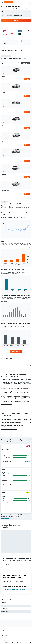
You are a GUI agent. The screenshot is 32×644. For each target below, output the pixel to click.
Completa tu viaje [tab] (20, 582)
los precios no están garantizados (8, 634)
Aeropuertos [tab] (5, 582)
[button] (2, 2)
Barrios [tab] (12, 582)
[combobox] (8, 9)
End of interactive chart (2, 234)
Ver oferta (27, 79)
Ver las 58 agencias (5, 519)
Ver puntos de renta (27, 461)
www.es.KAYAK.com (8, 623)
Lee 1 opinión (8, 473)
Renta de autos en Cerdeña (16, 624)
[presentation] (31, 440)
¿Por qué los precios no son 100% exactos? (17, 642)
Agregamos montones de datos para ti (17, 640)
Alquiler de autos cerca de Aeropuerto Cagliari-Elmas (14, 589)
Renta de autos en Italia (5, 624)
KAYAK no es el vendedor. (17, 638)
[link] (16, 351)
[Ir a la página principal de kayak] (8, 2)
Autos (14, 623)
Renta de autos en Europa (21, 623)
